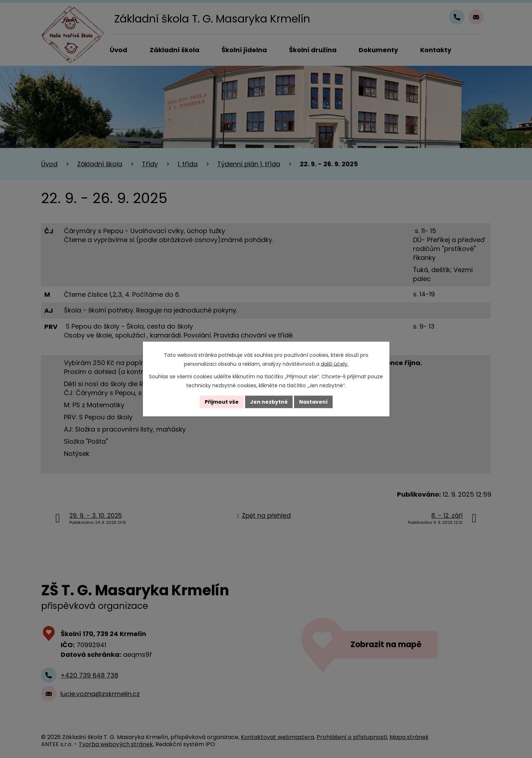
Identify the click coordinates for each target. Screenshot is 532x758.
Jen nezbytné (269, 402)
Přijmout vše (222, 402)
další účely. (335, 364)
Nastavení (313, 402)
